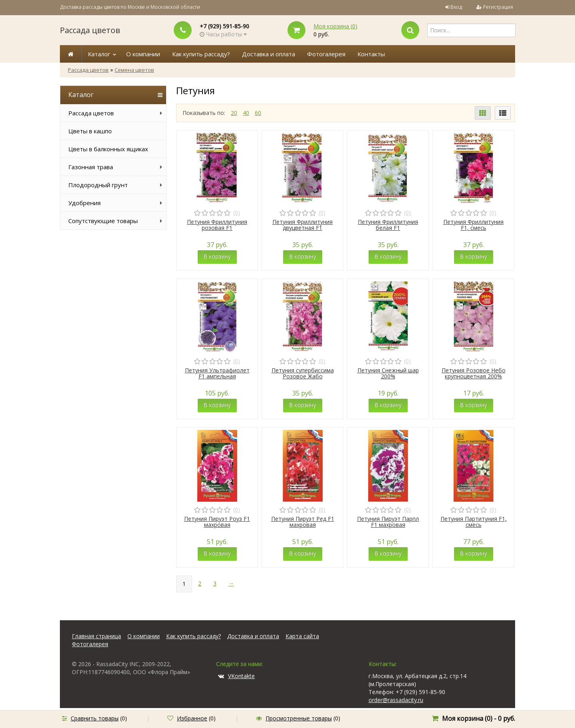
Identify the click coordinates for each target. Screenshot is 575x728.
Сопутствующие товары (103, 221)
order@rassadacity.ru (396, 700)
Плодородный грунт (98, 185)
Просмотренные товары (299, 718)
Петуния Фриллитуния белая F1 (388, 225)
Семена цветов (134, 70)
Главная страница (96, 636)
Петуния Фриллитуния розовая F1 (217, 225)
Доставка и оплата (269, 54)
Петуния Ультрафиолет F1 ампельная (217, 373)
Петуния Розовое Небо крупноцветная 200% (474, 373)
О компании (143, 54)
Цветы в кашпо (90, 131)
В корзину (217, 256)
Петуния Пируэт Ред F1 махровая (303, 522)
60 (258, 113)
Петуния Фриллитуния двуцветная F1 (302, 225)
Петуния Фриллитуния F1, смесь (473, 225)
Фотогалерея (326, 54)
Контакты (371, 54)
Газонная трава (91, 167)
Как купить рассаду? (201, 54)
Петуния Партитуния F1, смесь (474, 522)
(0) (237, 213)
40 (246, 113)
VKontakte (236, 676)
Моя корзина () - (479, 718)
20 (234, 113)
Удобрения (84, 203)
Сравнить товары (95, 718)
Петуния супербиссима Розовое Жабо (303, 373)
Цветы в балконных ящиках (108, 149)
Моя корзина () (335, 26)
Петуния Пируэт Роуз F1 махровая (217, 522)
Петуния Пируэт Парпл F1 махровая (388, 522)
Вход (456, 7)
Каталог (99, 54)
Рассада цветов (90, 30)
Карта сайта (302, 636)
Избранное (192, 718)
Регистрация (498, 7)
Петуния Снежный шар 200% (388, 373)
